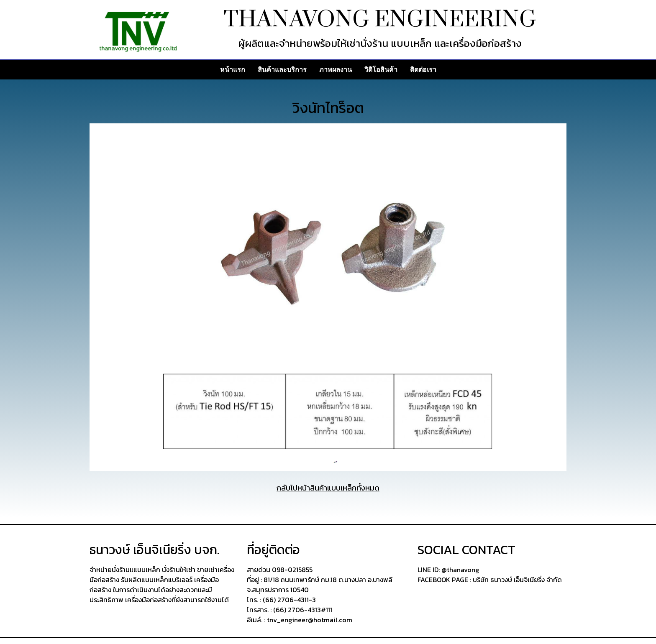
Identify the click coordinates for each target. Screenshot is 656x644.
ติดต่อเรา (423, 70)
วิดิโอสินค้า (381, 70)
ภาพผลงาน (336, 70)
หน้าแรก (233, 70)
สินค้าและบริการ (282, 70)
